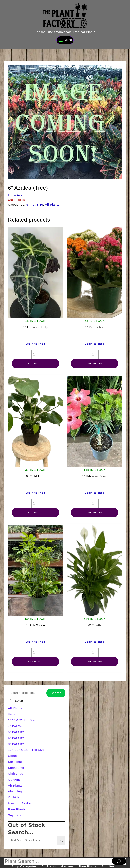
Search (56, 693)
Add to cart (35, 364)
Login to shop (18, 195)
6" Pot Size (35, 204)
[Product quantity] (35, 355)
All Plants (52, 204)
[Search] (119, 861)
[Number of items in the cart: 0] (16, 701)
